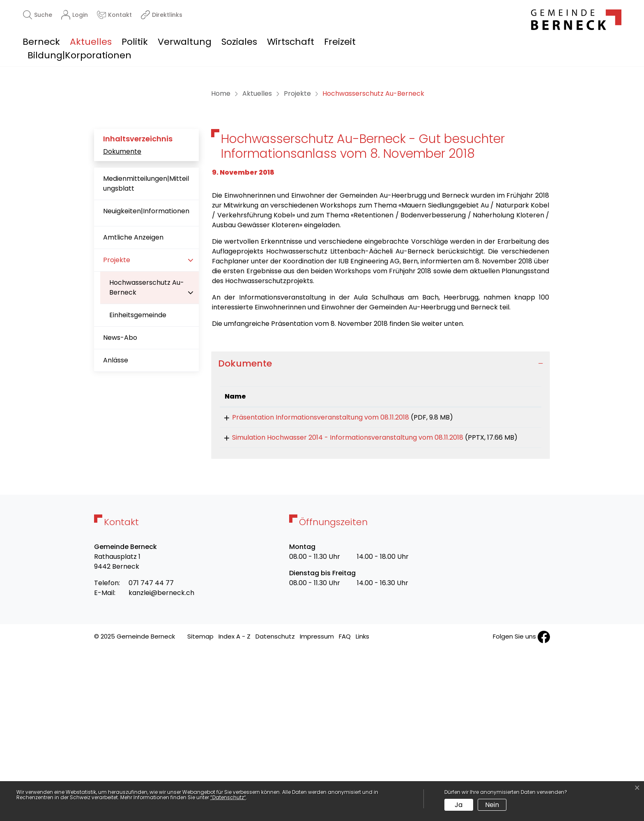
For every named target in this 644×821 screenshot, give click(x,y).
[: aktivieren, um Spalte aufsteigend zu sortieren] (518, 555)
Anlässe (116, 518)
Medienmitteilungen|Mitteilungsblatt (146, 342)
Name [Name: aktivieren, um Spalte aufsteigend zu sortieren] (235, 554)
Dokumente (122, 309)
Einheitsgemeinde (138, 473)
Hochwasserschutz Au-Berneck (146, 449)
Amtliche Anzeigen (133, 396)
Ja (459, 805)
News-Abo (120, 496)
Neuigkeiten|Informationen (146, 369)
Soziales (239, 42)
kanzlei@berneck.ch (161, 763)
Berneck (41, 42)
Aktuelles (91, 42)
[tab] (381, 521)
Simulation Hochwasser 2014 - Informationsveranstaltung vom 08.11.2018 (340, 598)
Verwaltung (185, 42)
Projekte (117, 418)
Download (518, 577)
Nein (492, 805)
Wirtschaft (291, 42)
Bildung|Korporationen (79, 55)
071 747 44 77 (151, 753)
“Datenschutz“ (228, 797)
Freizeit (340, 42)
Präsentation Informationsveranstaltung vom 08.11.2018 (313, 575)
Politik (135, 42)
